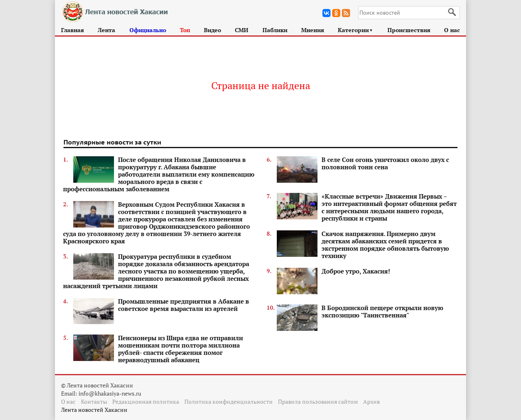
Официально (148, 30)
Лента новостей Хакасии (94, 410)
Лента (106, 30)
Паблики (275, 30)
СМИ (242, 30)
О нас (452, 30)
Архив (371, 401)
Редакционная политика (146, 401)
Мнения (313, 30)
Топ (185, 30)
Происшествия (409, 30)
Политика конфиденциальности (229, 401)
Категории (356, 30)
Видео (212, 30)
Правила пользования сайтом (318, 401)
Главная (72, 30)
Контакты (94, 401)
